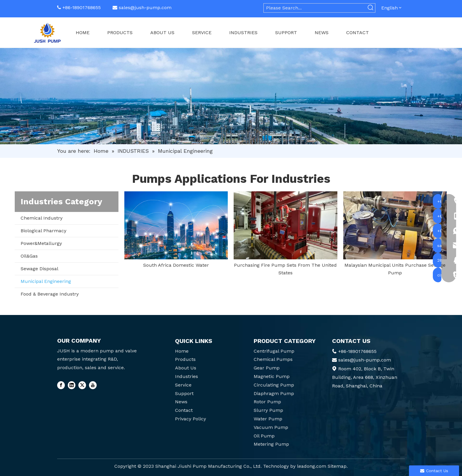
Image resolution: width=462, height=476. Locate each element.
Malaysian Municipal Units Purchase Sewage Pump (395, 269)
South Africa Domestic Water (176, 265)
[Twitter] (82, 385)
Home (182, 351)
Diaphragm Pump (274, 393)
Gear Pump (267, 368)
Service (183, 385)
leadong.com (312, 466)
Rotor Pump (267, 402)
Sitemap (337, 466)
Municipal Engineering (46, 281)
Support (184, 393)
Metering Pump (271, 444)
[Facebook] (61, 385)
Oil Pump (264, 436)
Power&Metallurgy (41, 243)
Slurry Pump (268, 410)
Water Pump (268, 419)
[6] (231, 96)
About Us (186, 368)
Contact (184, 410)
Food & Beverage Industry (50, 294)
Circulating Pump (274, 385)
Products (185, 359)
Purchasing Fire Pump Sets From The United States (285, 269)
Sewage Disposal (39, 269)
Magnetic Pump (272, 376)
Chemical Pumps (273, 359)
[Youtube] (93, 385)
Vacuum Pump (271, 427)
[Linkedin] (72, 385)
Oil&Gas (29, 256)
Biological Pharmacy (43, 231)
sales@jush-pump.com (145, 8)
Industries (187, 376)
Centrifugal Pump (274, 351)
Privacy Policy (190, 419)
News (181, 402)
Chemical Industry (42, 218)
